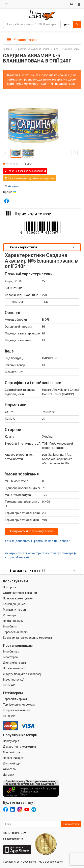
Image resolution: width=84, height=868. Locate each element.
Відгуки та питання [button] (42, 570)
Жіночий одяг (12, 752)
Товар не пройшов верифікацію (25, 171)
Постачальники (13, 621)
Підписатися (71, 824)
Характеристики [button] (42, 247)
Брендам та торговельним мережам (27, 638)
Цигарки (9, 775)
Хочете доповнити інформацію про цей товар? (37, 541)
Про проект (10, 587)
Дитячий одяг (12, 763)
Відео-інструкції (14, 680)
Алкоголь (9, 769)
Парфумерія (11, 741)
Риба (56, 49)
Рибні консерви (71, 49)
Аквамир (14, 186)
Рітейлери (10, 615)
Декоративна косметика (19, 747)
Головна (8, 49)
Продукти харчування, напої (33, 49)
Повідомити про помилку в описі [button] (31, 531)
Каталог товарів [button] (23, 40)
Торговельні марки (16, 632)
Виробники (10, 626)
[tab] (42, 39)
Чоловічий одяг (13, 758)
